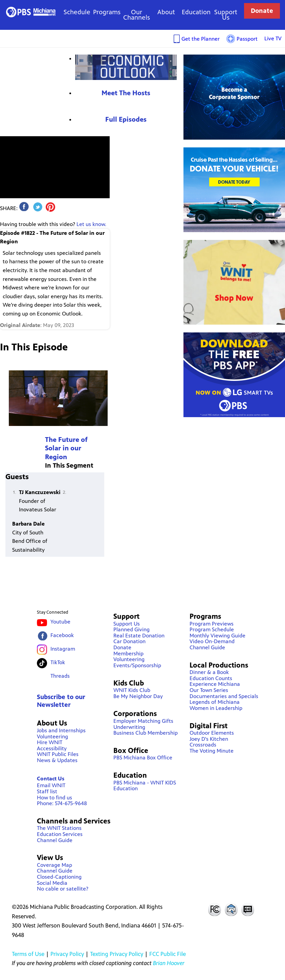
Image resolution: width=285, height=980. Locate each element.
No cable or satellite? (63, 889)
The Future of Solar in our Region (66, 448)
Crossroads (203, 745)
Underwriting (129, 727)
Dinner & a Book (209, 672)
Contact (231, 909)
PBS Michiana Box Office (143, 758)
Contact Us (51, 779)
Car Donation (129, 641)
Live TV (273, 38)
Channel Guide (55, 840)
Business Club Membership (146, 733)
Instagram (63, 649)
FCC (214, 909)
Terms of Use (28, 954)
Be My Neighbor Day (138, 696)
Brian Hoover (169, 963)
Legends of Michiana (215, 702)
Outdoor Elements (212, 733)
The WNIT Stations (59, 828)
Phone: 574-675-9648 (62, 803)
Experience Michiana (215, 684)
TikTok (58, 662)
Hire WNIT (50, 742)
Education (196, 12)
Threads (60, 676)
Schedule (77, 12)
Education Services (60, 834)
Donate (262, 11)
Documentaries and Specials (224, 696)
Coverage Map (54, 865)
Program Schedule (212, 629)
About (166, 12)
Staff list (47, 791)
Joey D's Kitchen (209, 739)
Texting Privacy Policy (117, 954)
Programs (107, 12)
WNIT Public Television (31, 12)
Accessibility (52, 748)
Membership (128, 654)
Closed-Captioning (59, 877)
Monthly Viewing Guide (217, 636)
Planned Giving (131, 629)
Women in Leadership (216, 708)
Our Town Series (209, 690)
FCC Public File (168, 954)
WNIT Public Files (58, 754)
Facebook (62, 635)
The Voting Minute (212, 751)
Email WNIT (51, 785)
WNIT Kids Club (132, 690)
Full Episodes (126, 119)
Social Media (52, 883)
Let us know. (91, 224)
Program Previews (212, 624)
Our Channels (137, 15)
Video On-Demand (212, 641)
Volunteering (52, 737)
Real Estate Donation (139, 636)
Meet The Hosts (126, 93)
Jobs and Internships (61, 730)
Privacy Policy (67, 954)
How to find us (54, 798)
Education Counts (211, 678)
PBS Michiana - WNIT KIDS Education (145, 786)
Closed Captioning (248, 909)
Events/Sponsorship (137, 665)
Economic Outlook (126, 67)
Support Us (226, 15)
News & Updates (57, 760)
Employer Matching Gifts (143, 721)
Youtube (60, 622)
